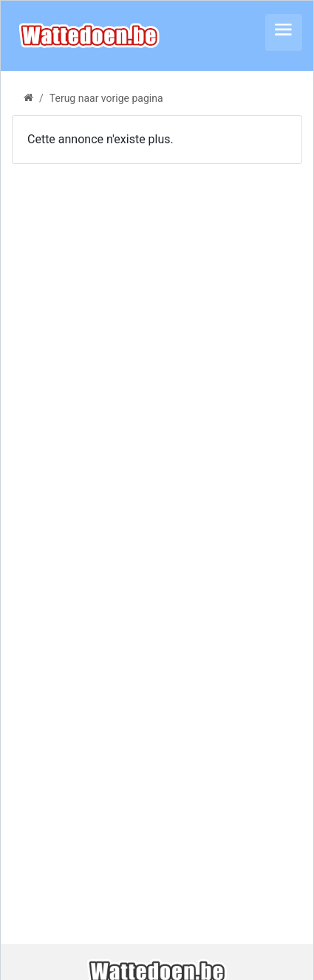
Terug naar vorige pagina (106, 98)
